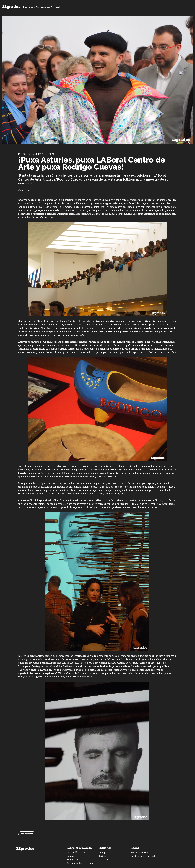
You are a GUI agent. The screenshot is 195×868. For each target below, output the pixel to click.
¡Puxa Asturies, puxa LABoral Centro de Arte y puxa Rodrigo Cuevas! (92, 163)
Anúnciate (72, 859)
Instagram (104, 853)
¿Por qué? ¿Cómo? (76, 853)
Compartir (27, 834)
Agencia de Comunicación (81, 863)
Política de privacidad (143, 856)
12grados (11, 7)
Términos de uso (140, 853)
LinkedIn (104, 859)
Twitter (103, 856)
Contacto (71, 856)
